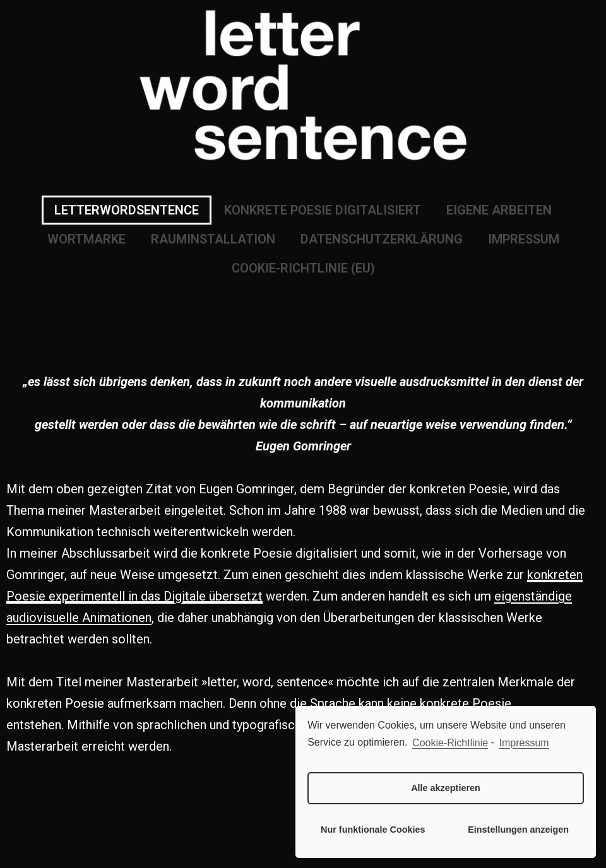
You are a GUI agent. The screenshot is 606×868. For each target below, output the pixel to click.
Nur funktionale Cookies (373, 830)
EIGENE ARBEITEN (499, 210)
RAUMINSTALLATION (213, 239)
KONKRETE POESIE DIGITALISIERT (323, 210)
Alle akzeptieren (446, 788)
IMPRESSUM (524, 239)
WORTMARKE (86, 239)
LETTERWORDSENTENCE (127, 210)
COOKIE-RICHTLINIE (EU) (303, 268)
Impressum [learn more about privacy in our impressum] (524, 743)
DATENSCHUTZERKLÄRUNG (382, 239)
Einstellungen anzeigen (518, 830)
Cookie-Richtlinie (450, 743)
